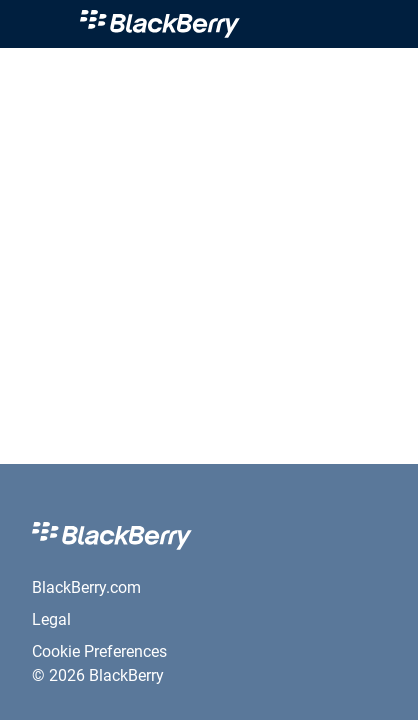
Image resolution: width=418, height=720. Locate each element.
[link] (213, 24)
